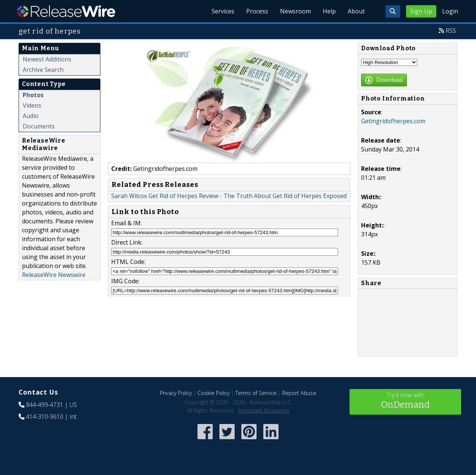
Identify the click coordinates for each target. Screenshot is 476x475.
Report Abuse (299, 393)
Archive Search (43, 70)
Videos (32, 105)
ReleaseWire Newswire (54, 275)
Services (223, 11)
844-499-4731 (45, 405)
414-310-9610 (45, 417)
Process (257, 11)
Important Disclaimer (264, 410)
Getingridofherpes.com (393, 121)
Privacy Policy (176, 393)
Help (329, 11)
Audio (31, 116)
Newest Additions (47, 59)
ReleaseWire (66, 11)
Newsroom (295, 11)
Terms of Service (256, 393)
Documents (39, 126)
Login (450, 11)
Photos (33, 95)
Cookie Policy (214, 393)
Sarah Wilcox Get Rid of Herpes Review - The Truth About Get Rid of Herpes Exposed (229, 196)
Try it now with (405, 401)
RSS (451, 31)
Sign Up (421, 11)
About (356, 11)
